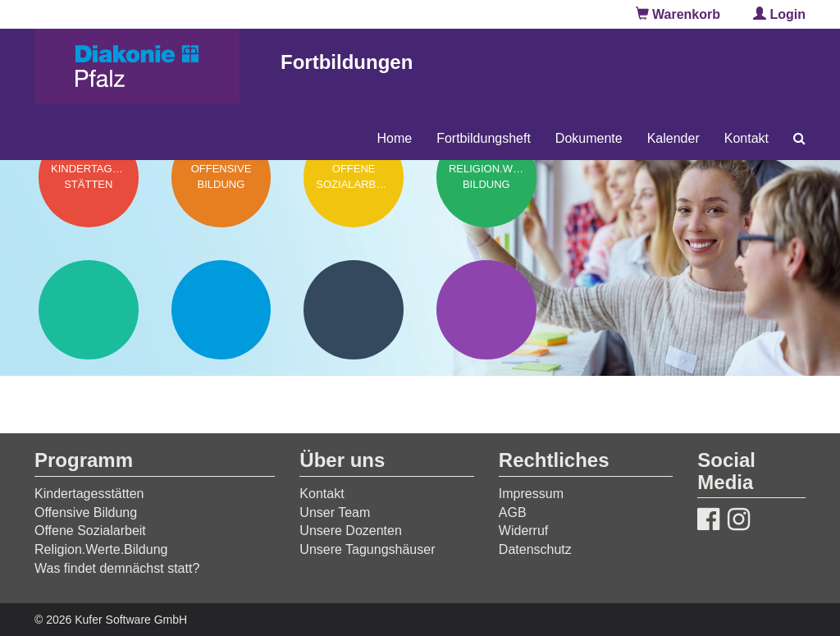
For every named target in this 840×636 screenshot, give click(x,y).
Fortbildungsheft (484, 138)
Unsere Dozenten (351, 531)
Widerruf (523, 531)
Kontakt (746, 138)
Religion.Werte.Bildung (101, 549)
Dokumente (589, 138)
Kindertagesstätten (89, 494)
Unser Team (335, 512)
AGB (513, 512)
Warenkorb (678, 14)
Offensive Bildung (86, 512)
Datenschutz (535, 549)
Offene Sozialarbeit (90, 531)
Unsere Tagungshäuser (367, 549)
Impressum (531, 494)
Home (394, 138)
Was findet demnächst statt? (117, 568)
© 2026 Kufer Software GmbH (111, 620)
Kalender (673, 138)
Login (779, 14)
